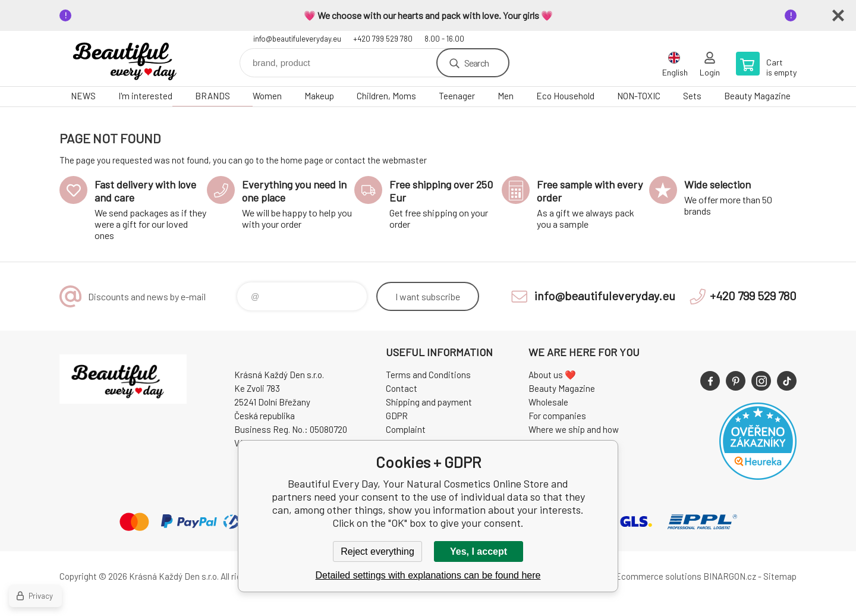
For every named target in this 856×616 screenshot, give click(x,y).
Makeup (319, 96)
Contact (402, 388)
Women (267, 96)
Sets (692, 96)
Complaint (406, 429)
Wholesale (548, 402)
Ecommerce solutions (658, 576)
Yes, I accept (479, 551)
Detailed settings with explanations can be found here (428, 575)
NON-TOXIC (639, 96)
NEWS (83, 96)
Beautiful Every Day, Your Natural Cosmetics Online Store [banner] (131, 59)
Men (506, 96)
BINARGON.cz (730, 576)
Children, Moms (386, 96)
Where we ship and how (574, 429)
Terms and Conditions (428, 375)
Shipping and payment (429, 402)
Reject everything (377, 551)
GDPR (397, 416)
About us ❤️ (552, 375)
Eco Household (565, 96)
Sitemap (780, 576)
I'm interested (145, 96)
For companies (557, 416)
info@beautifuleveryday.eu (297, 39)
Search (476, 63)
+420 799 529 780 (383, 39)
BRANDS (213, 96)
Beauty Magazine (757, 96)
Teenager (457, 96)
